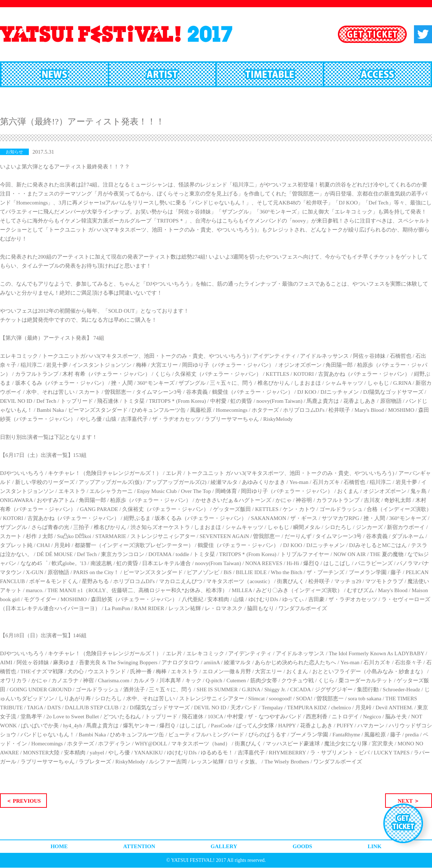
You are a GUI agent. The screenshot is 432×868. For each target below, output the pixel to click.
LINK (374, 846)
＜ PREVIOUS (23, 801)
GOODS (303, 846)
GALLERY (224, 846)
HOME (59, 846)
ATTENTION (139, 846)
